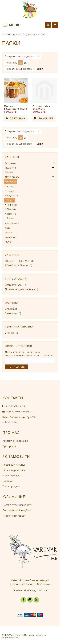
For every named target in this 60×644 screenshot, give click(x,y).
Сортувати (10, 56)
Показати (10, 69)
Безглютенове (13, 285)
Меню (15, 25)
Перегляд (11, 63)
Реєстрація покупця (14, 465)
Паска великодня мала (16, 108)
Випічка (9, 333)
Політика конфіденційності (18, 510)
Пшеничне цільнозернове (20, 289)
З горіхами (11, 309)
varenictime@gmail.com (18, 412)
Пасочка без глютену (41, 108)
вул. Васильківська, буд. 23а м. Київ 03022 (19, 420)
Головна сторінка (12, 35)
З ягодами (11, 313)
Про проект (9, 446)
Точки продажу (11, 486)
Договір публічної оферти (17, 505)
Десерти (30, 35)
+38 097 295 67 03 (14, 406)
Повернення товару (14, 516)
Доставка (8, 481)
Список (26, 63)
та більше (16, 265)
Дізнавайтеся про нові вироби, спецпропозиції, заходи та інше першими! (29, 354)
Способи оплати (12, 476)
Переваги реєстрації (14, 470)
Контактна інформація (15, 441)
